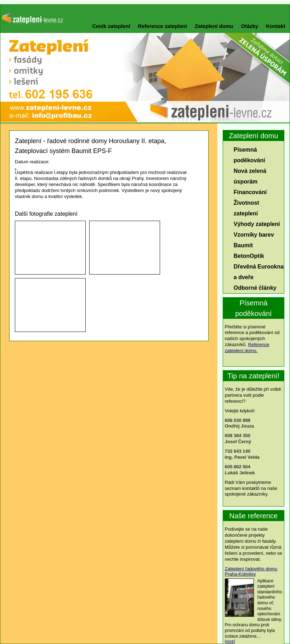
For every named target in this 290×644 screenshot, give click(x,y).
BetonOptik (249, 256)
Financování (250, 192)
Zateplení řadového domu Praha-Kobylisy (251, 571)
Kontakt (276, 26)
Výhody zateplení (257, 224)
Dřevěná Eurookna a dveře (259, 272)
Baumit (243, 245)
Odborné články (255, 288)
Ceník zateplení (111, 26)
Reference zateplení (163, 26)
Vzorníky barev (254, 235)
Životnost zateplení (246, 208)
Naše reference (254, 516)
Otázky (250, 26)
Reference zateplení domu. (247, 348)
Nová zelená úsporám (250, 176)
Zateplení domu (214, 26)
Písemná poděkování (249, 155)
